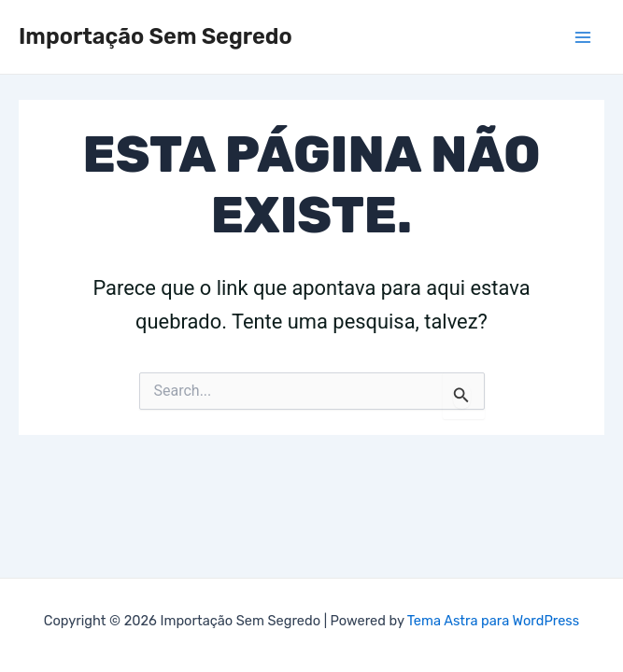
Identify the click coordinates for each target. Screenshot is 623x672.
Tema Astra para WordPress (493, 621)
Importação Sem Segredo (156, 36)
